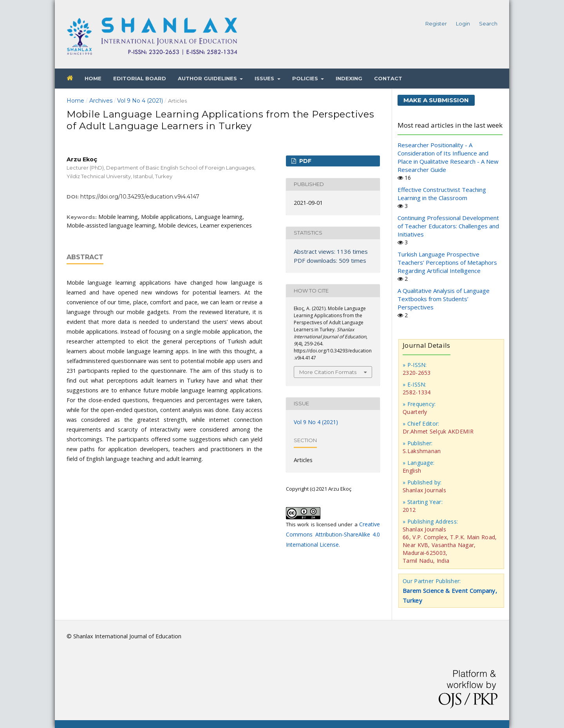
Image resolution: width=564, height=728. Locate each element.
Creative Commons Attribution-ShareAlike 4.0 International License (333, 534)
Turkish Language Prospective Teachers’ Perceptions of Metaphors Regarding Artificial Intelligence (447, 262)
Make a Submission (436, 100)
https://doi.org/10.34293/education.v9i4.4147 (140, 197)
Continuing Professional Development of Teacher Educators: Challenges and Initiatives (448, 226)
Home (93, 78)
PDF (305, 161)
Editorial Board (140, 78)
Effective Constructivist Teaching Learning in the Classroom (442, 194)
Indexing (349, 78)
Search (488, 23)
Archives (101, 101)
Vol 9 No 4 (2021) (140, 101)
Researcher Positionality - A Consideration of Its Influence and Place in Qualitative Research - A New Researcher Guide (448, 157)
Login (463, 23)
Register (436, 23)
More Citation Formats (328, 372)
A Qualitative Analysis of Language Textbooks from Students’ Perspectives (444, 299)
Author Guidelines (208, 78)
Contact (388, 78)
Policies (306, 78)
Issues (265, 78)
